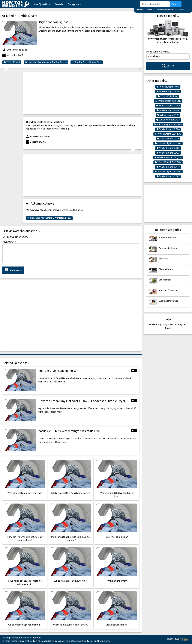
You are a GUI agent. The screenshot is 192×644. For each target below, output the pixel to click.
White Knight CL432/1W (168, 157)
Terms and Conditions (98, 641)
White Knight (12, 62)
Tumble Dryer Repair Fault (87, 62)
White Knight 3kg (168, 96)
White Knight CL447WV (168, 172)
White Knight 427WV (168, 106)
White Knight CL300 (168, 129)
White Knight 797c (168, 115)
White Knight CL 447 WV (168, 125)
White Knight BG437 (168, 120)
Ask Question (42, 4)
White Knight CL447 (168, 167)
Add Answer (13, 270)
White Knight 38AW (168, 91)
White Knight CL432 (168, 153)
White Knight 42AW (168, 110)
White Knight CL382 (168, 148)
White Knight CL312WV (168, 134)
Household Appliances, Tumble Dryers (46, 62)
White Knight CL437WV (168, 162)
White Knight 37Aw (168, 87)
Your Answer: (9, 242)
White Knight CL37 (168, 139)
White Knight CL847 (168, 176)
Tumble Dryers (27, 16)
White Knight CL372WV (168, 143)
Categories (74, 4)
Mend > (10, 16)
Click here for (49, 218)
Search (59, 4)
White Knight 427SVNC (168, 101)
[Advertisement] (82, 93)
